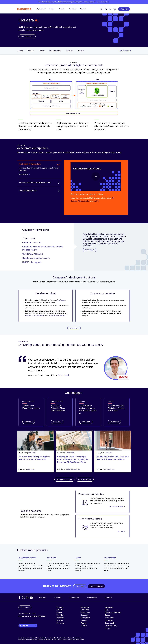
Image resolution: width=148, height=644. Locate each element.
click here (82, 639)
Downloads (85, 615)
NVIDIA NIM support (32, 262)
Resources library (111, 626)
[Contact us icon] (102, 9)
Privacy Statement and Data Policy (52, 638)
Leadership (74, 598)
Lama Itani (77, 469)
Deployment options (55, 51)
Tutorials (84, 626)
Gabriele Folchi (70, 469)
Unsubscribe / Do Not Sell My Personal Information (71, 638)
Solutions (62, 9)
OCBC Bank (64, 375)
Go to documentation (116, 506)
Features (42, 51)
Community (109, 620)
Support (83, 9)
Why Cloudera (41, 9)
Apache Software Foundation (59, 639)
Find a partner (86, 618)
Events (107, 615)
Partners (108, 598)
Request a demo (96, 586)
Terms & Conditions (40, 638)
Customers (69, 51)
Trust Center (109, 618)
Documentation (110, 623)
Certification (85, 610)
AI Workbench (29, 239)
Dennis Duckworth (109, 469)
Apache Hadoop (22, 639)
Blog (107, 610)
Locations (60, 620)
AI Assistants (110, 558)
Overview (20, 51)
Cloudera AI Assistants (33, 254)
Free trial (124, 9)
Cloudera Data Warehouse (56, 316)
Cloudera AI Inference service (36, 258)
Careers (58, 598)
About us (43, 598)
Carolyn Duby (31, 469)
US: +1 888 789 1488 (27, 614)
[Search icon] (110, 9)
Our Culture (60, 615)
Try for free (80, 586)
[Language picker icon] (115, 10)
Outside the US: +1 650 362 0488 (32, 616)
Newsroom (92, 598)
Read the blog (24, 174)
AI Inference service (27, 558)
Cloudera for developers (113, 612)
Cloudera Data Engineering (34, 316)
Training (84, 623)
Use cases (31, 51)
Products (52, 9)
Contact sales (85, 612)
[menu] (106, 9)
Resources (73, 9)
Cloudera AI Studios (31, 243)
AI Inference (61, 300)
